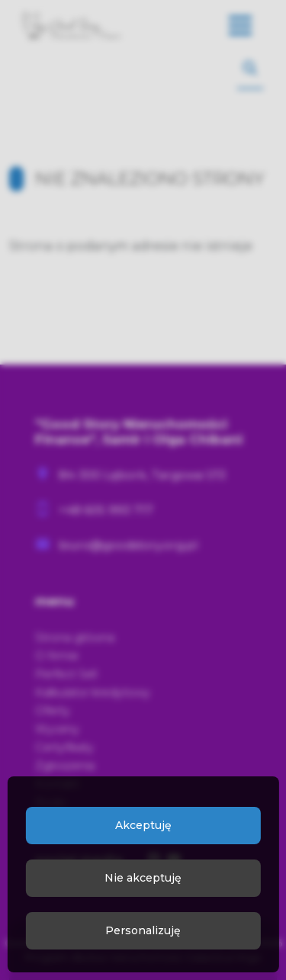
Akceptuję (143, 825)
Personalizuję (143, 930)
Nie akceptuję (143, 878)
